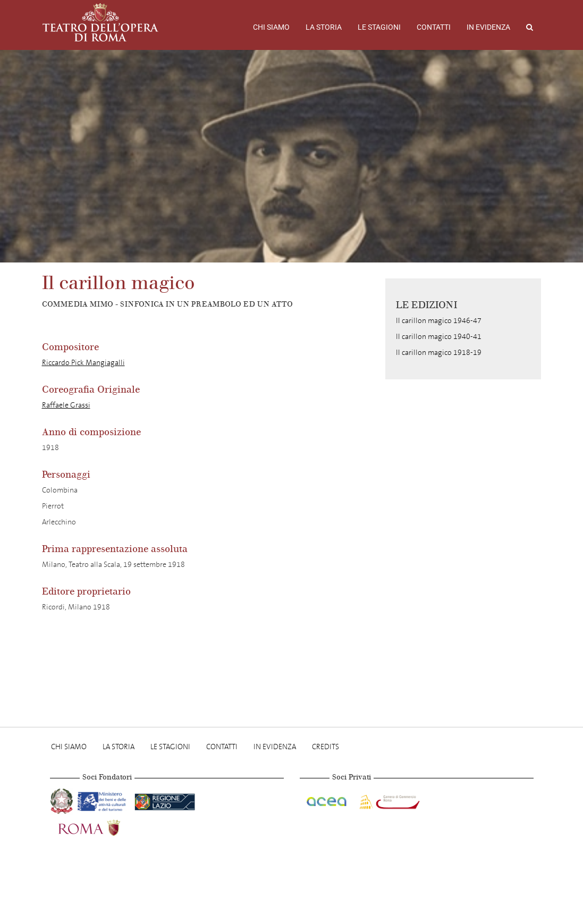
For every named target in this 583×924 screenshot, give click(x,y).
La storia (324, 27)
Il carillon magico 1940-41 (439, 337)
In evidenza (488, 27)
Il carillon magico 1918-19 (439, 353)
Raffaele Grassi (66, 405)
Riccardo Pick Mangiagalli (83, 363)
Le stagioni (379, 27)
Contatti (434, 27)
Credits (326, 747)
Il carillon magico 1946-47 (439, 321)
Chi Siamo (271, 27)
